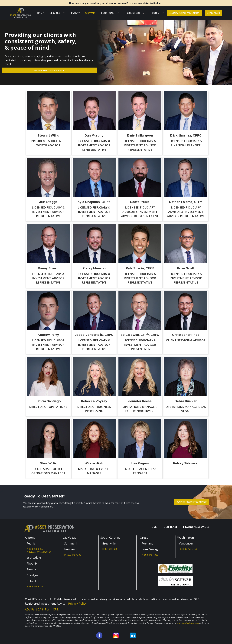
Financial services (196, 527)
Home (40, 13)
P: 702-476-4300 (73, 555)
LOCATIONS (108, 13)
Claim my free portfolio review (184, 13)
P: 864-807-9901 (110, 549)
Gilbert (31, 581)
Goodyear (33, 575)
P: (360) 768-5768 (188, 549)
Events (76, 13)
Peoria (31, 543)
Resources (133, 13)
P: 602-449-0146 (35, 587)
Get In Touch (214, 13)
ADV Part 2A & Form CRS (41, 609)
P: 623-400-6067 (35, 549)
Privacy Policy (77, 603)
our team (90, 13)
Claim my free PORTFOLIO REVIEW (49, 70)
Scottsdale (34, 558)
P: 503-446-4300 (150, 555)
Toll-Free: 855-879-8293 (39, 552)
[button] (57, 13)
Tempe (31, 569)
